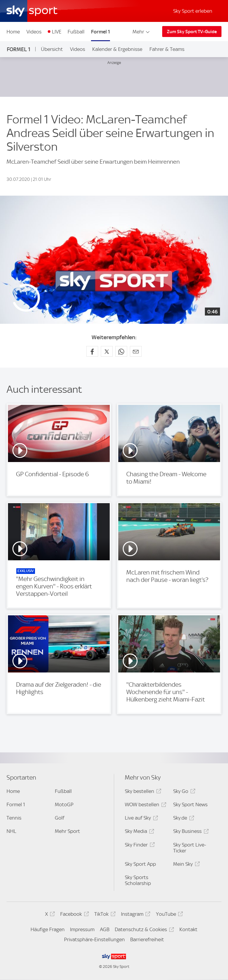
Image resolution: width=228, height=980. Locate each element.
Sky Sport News (190, 804)
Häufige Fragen (48, 929)
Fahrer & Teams (167, 49)
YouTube (169, 915)
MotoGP (64, 804)
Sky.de (183, 819)
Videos (34, 32)
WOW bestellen (145, 806)
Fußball (76, 32)
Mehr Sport (67, 831)
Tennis (14, 818)
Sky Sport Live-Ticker (190, 848)
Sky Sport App (140, 864)
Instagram (135, 915)
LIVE (57, 32)
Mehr (142, 32)
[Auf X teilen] (107, 351)
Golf (60, 818)
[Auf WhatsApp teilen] (121, 351)
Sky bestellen (142, 792)
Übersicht (52, 49)
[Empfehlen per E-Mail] (136, 351)
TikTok (104, 915)
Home (13, 32)
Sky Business (190, 832)
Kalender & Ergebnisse (117, 49)
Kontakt (188, 929)
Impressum (82, 929)
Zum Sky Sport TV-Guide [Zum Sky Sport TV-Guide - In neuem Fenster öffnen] (192, 32)
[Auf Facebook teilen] (92, 351)
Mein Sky (185, 865)
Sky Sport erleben (193, 11)
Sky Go (183, 792)
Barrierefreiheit (147, 939)
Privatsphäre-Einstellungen (94, 939)
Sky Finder (139, 846)
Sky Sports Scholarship (138, 880)
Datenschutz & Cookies (143, 930)
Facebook (74, 915)
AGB (105, 929)
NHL (11, 831)
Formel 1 (101, 32)
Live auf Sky (140, 819)
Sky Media (138, 832)
